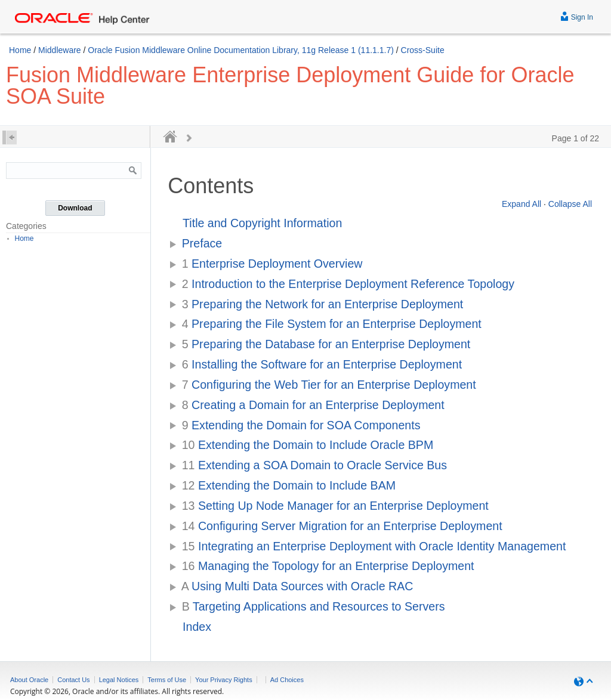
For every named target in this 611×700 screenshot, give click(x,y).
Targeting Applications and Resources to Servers (314, 606)
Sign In (577, 16)
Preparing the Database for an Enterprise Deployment (326, 344)
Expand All (521, 204)
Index (197, 627)
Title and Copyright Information (262, 223)
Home (20, 50)
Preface (202, 243)
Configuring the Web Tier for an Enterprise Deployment (329, 385)
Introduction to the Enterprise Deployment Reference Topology (348, 284)
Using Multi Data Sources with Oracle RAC (297, 586)
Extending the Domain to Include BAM (289, 485)
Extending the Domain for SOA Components (301, 425)
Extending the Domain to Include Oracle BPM (308, 445)
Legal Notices (119, 680)
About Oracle (29, 680)
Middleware (60, 50)
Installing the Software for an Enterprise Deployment (322, 364)
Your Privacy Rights (224, 680)
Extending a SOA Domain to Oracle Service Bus (314, 465)
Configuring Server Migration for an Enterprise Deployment (342, 526)
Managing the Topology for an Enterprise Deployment (328, 566)
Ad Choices (287, 680)
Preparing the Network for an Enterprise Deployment (323, 304)
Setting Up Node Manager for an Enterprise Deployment (335, 506)
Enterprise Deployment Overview (272, 264)
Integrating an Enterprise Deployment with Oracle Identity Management (374, 546)
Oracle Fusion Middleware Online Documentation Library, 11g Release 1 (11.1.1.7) (241, 50)
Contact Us (73, 680)
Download (75, 208)
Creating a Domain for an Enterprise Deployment (313, 405)
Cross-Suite (423, 50)
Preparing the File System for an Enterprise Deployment (332, 324)
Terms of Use (167, 680)
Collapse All (570, 204)
